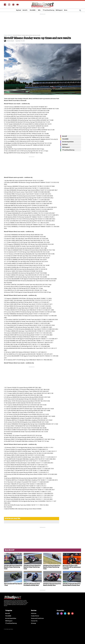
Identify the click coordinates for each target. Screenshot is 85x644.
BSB (40, 10)
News (66, 10)
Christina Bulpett (10, 41)
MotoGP (25, 10)
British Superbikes (68, 142)
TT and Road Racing (49, 10)
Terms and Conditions (37, 633)
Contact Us (34, 635)
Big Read (19, 10)
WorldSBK (33, 10)
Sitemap (33, 637)
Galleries (34, 628)
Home (5, 35)
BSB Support (59, 10)
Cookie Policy (35, 630)
